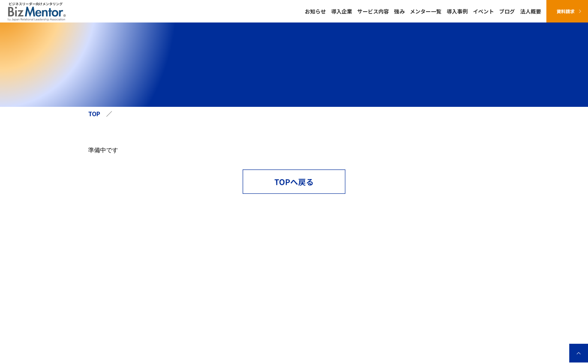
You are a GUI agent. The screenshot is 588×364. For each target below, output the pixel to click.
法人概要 (531, 11)
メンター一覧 (426, 11)
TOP (94, 114)
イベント (483, 11)
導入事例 (457, 11)
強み (399, 11)
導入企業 (342, 11)
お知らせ (315, 11)
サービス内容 (373, 11)
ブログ (507, 11)
